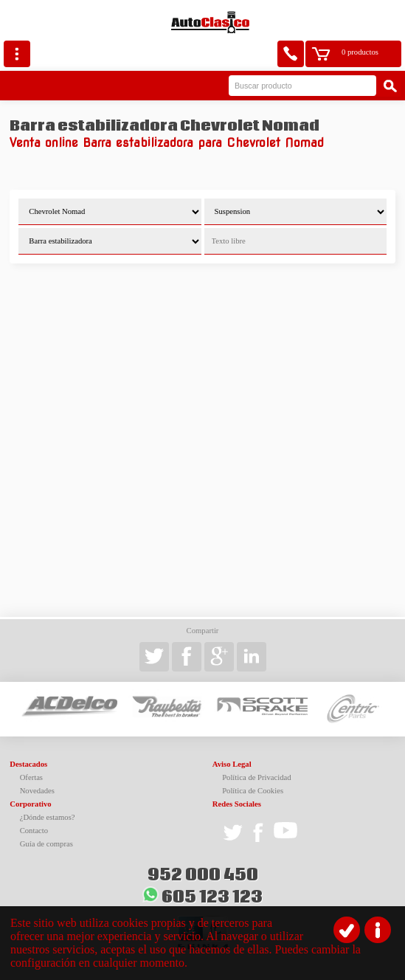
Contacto (34, 831)
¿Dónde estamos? (48, 817)
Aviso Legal (232, 764)
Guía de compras (46, 844)
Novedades (37, 791)
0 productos (360, 52)
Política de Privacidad (257, 777)
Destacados (28, 764)
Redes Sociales (237, 804)
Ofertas (31, 777)
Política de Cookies (253, 791)
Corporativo (30, 804)
